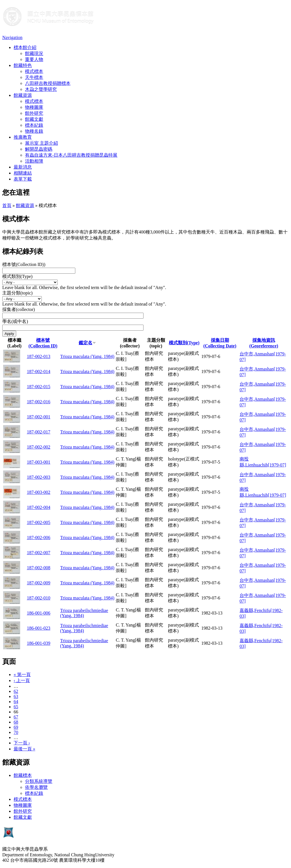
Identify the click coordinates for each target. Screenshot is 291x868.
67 (16, 717)
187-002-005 (39, 522)
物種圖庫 (34, 107)
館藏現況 (34, 53)
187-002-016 (39, 402)
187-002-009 (39, 583)
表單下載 (23, 179)
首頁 (7, 205)
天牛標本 (34, 77)
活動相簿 (34, 161)
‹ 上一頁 (22, 680)
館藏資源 (23, 95)
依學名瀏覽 (36, 787)
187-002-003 (39, 477)
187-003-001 (39, 462)
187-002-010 (39, 598)
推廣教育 (23, 137)
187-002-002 (39, 447)
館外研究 (34, 113)
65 (16, 707)
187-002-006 (39, 538)
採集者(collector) (19, 309)
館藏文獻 (34, 119)
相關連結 (23, 173)
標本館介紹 (25, 47)
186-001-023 (39, 628)
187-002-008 (39, 568)
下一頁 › (22, 743)
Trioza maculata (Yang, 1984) (87, 356)
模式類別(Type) (17, 276)
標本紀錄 (34, 125)
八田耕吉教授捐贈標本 (48, 83)
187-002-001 (39, 417)
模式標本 (34, 71)
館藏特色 (23, 65)
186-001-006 (39, 613)
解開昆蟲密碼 (39, 149)
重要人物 (34, 59)
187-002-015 (39, 387)
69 (16, 727)
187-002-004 (39, 507)
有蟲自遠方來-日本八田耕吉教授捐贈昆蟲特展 (71, 155)
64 (16, 702)
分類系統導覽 (39, 781)
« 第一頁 (22, 674)
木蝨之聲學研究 (41, 89)
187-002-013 (39, 356)
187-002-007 (39, 553)
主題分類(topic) (17, 293)
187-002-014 (39, 371)
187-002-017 (39, 432)
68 (16, 722)
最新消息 (23, 167)
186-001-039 (39, 643)
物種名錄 (34, 131)
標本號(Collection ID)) (24, 264)
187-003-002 (39, 492)
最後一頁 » (24, 749)
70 (16, 732)
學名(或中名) (15, 321)
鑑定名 (87, 343)
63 (16, 696)
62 (16, 691)
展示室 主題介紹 (41, 143)
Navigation (12, 37)
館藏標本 (23, 775)
